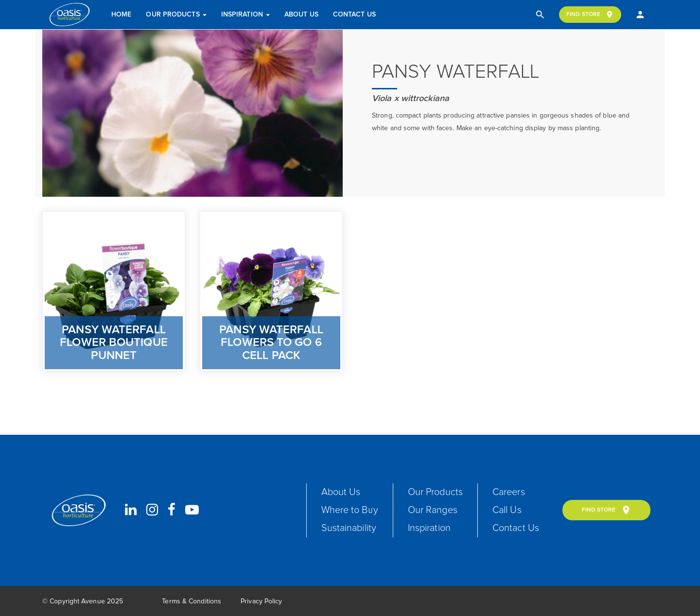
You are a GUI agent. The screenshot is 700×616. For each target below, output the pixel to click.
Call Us (507, 510)
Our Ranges (433, 510)
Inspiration (245, 15)
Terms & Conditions (192, 601)
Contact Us (354, 15)
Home (121, 15)
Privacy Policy (261, 601)
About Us (301, 15)
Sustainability (349, 528)
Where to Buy (350, 510)
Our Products (176, 15)
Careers (509, 492)
